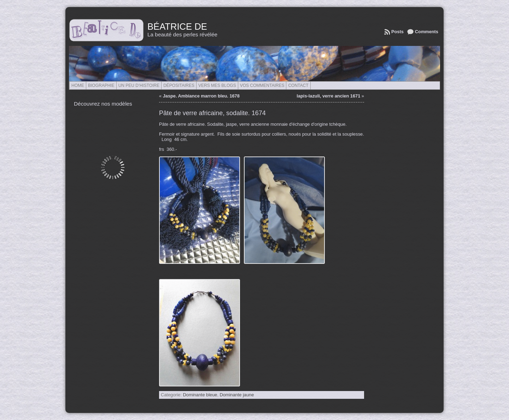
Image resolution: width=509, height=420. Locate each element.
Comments (427, 32)
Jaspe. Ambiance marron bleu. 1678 (201, 96)
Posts (397, 32)
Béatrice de (177, 26)
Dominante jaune (237, 395)
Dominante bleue (200, 395)
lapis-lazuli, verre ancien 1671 (328, 96)
